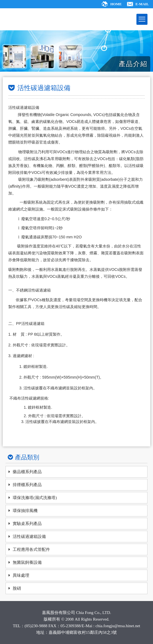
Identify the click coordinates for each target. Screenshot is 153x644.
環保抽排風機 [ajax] (25, 511)
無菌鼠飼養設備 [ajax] (27, 562)
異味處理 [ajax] (21, 575)
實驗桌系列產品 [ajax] (27, 524)
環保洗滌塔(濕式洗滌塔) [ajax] (35, 498)
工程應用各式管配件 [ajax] (31, 549)
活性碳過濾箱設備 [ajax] (29, 537)
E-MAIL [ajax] (142, 4)
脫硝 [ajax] (17, 588)
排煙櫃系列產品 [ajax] (27, 485)
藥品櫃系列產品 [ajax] (27, 472)
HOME (116, 4)
